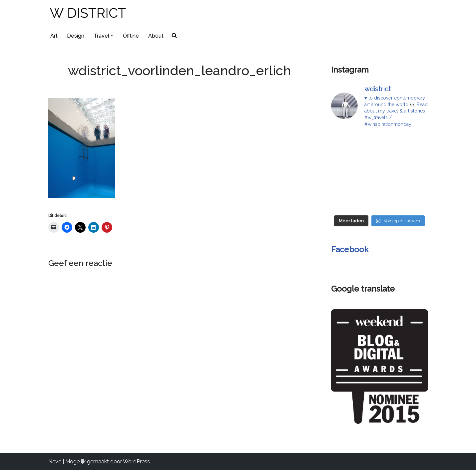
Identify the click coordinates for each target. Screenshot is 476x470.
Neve (55, 462)
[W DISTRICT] (88, 14)
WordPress (136, 462)
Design (76, 36)
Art (54, 36)
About (156, 36)
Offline (131, 36)
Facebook (350, 249)
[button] (112, 36)
